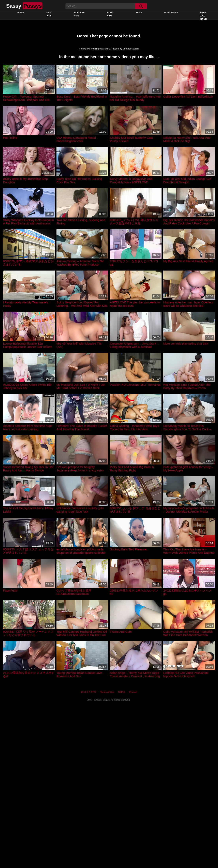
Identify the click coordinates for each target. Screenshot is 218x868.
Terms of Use (107, 692)
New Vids (49, 14)
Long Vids (110, 14)
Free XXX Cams (203, 16)
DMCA (122, 692)
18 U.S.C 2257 (89, 692)
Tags (139, 12)
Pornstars (171, 12)
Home (21, 12)
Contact (133, 692)
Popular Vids (79, 14)
